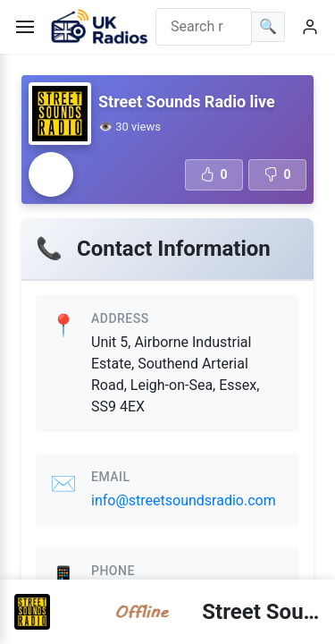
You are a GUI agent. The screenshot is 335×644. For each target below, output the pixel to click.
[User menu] (310, 27)
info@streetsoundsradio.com (184, 500)
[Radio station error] (51, 174)
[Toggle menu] (25, 27)
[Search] (268, 27)
